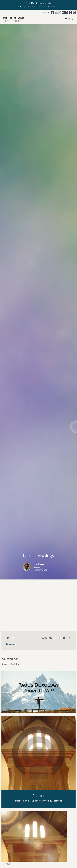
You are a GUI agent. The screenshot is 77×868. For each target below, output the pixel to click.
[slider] (26, 638)
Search (46, 12)
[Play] (8, 638)
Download (11, 644)
